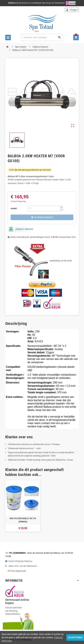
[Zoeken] (42, 37)
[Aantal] (44, 209)
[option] (23, 506)
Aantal (14, 208)
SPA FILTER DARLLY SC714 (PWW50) (23, 520)
